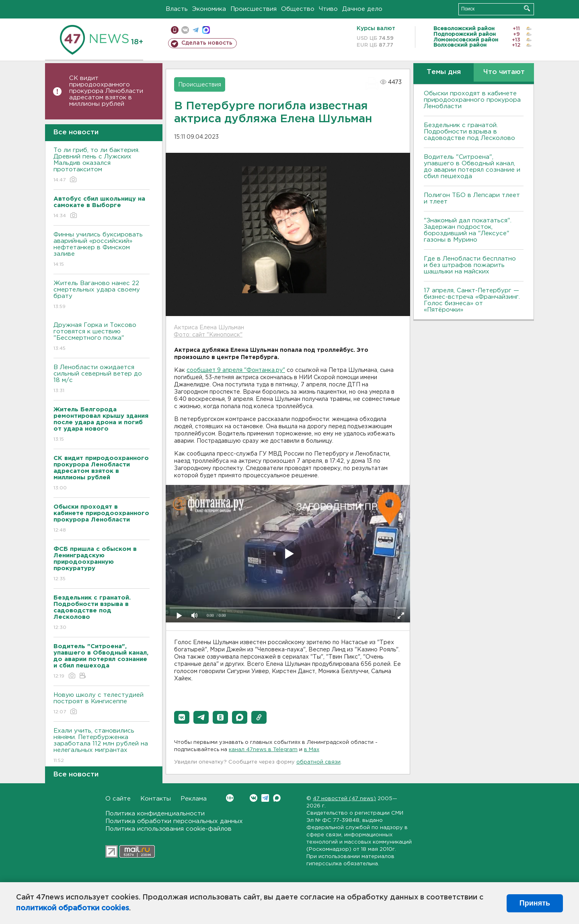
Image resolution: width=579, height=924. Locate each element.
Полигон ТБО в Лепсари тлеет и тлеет (472, 198)
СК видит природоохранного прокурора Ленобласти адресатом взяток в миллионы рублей (106, 91)
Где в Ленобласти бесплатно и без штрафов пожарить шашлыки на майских (470, 265)
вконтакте (185, 30)
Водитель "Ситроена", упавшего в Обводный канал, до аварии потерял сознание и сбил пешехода (472, 167)
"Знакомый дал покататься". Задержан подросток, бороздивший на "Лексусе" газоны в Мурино (468, 230)
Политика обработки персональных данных (174, 821)
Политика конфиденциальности (155, 814)
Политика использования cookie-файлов (168, 829)
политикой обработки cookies (73, 908)
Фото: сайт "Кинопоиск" (208, 335)
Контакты (156, 799)
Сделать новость (207, 43)
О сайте (118, 799)
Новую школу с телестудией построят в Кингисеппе (102, 704)
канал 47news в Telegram (263, 750)
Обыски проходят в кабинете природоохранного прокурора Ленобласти (472, 100)
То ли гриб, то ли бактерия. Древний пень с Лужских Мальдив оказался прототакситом (102, 165)
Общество (298, 9)
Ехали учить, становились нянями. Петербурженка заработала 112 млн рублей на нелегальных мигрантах (102, 746)
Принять (535, 903)
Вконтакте (230, 798)
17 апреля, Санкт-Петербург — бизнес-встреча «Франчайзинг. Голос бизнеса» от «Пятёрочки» (472, 300)
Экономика (209, 9)
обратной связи (318, 762)
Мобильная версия (175, 30)
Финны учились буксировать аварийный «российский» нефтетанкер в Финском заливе (102, 250)
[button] (182, 717)
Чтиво (328, 9)
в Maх (312, 750)
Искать (527, 8)
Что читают (504, 72)
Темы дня (444, 72)
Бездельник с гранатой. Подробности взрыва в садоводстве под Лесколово (469, 132)
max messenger (206, 30)
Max (277, 798)
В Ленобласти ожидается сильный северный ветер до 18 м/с (102, 379)
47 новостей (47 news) (344, 799)
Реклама (194, 799)
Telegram (265, 798)
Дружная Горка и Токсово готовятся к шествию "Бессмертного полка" (102, 337)
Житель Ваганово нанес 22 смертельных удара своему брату (102, 295)
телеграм (196, 30)
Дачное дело (362, 9)
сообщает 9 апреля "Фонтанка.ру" (236, 370)
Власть (177, 9)
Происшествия (254, 9)
